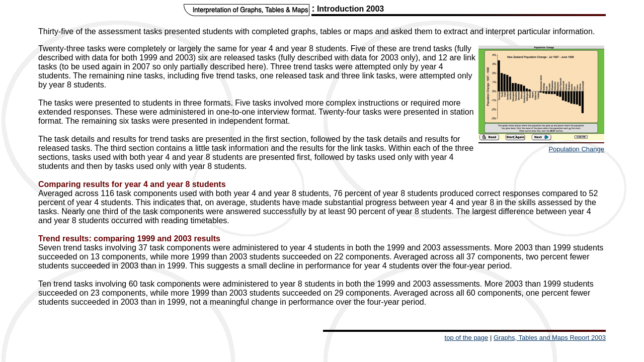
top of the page (467, 338)
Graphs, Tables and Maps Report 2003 (550, 338)
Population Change (576, 149)
